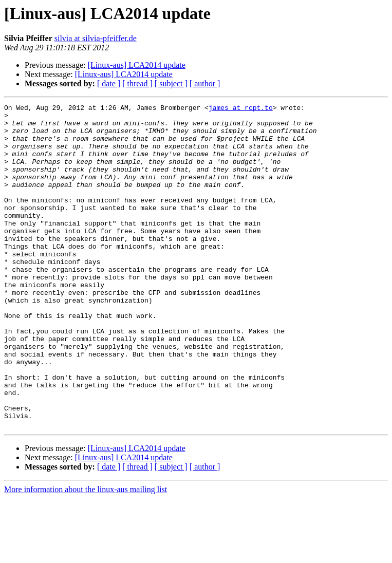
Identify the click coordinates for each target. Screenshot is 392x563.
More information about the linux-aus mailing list (86, 554)
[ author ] (205, 83)
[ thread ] (137, 83)
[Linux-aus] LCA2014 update (137, 65)
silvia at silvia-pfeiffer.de (96, 38)
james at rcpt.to (241, 109)
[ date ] (109, 83)
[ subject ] (171, 83)
